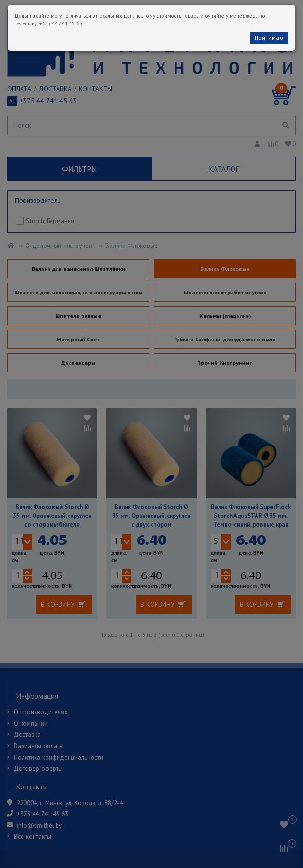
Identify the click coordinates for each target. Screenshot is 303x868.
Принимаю (269, 38)
